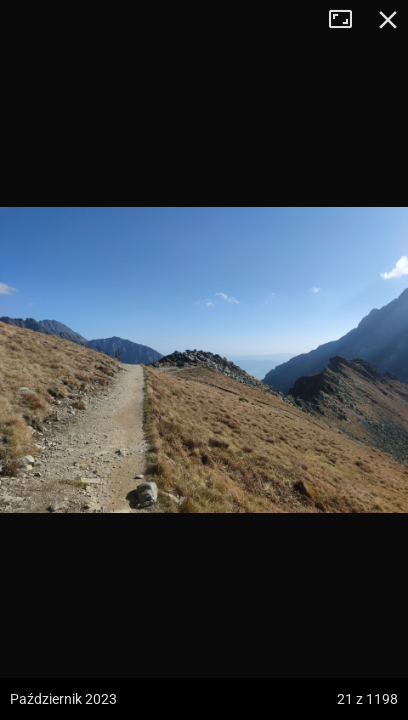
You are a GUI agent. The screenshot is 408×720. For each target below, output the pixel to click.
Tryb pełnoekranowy (348, 20)
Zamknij (388, 20)
